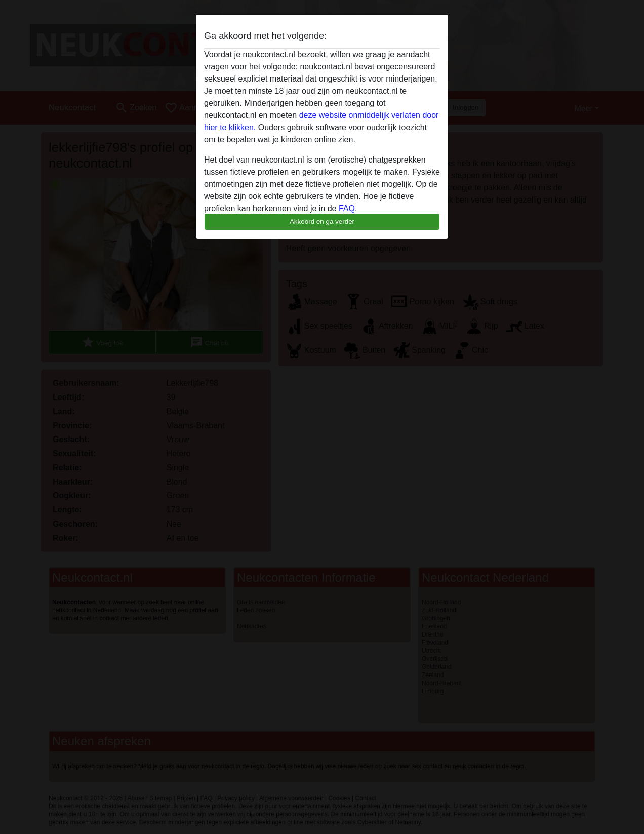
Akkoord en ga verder (322, 222)
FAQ (347, 208)
